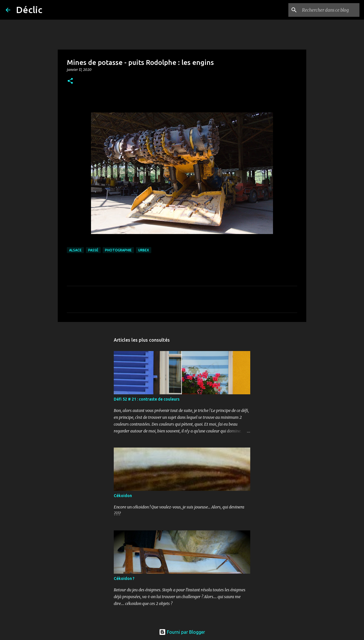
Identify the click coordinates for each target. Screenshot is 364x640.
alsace (75, 250)
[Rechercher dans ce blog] (330, 10)
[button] (70, 81)
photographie (118, 250)
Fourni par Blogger (182, 632)
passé (93, 250)
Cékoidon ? (124, 579)
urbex (144, 250)
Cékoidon (123, 496)
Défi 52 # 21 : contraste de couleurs (147, 399)
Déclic (29, 10)
